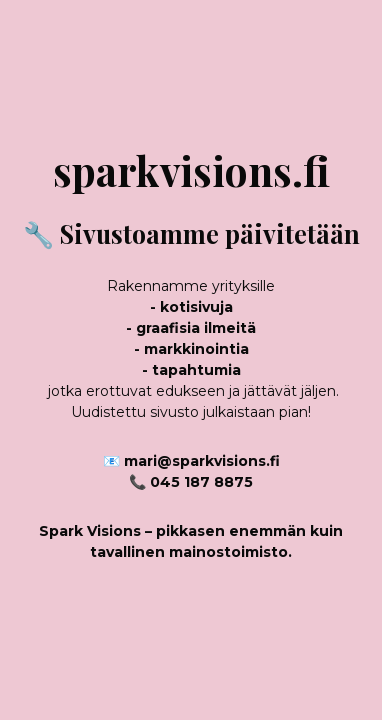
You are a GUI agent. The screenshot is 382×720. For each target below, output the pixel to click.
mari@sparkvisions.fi (202, 461)
